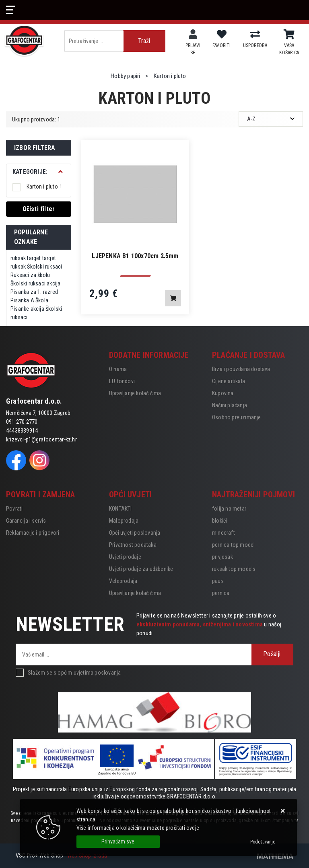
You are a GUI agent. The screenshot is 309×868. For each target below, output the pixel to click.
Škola (42, 300)
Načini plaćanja (230, 405)
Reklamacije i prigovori (33, 533)
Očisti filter (39, 209)
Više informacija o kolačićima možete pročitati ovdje (138, 828)
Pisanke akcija (27, 309)
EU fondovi (122, 381)
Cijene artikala (229, 381)
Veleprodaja (123, 581)
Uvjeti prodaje (125, 557)
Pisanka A (22, 300)
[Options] (263, 842)
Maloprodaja (124, 521)
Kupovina (223, 393)
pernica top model (233, 545)
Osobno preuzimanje (237, 417)
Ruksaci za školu (30, 275)
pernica (221, 593)
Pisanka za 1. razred (34, 292)
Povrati (14, 509)
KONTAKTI (121, 509)
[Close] (118, 842)
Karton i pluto (44, 187)
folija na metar (229, 509)
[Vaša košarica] (289, 35)
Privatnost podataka (133, 545)
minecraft (224, 533)
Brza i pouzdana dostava (241, 369)
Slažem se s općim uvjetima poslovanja (74, 673)
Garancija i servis (26, 521)
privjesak (222, 557)
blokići (219, 521)
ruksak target (26, 258)
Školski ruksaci (44, 267)
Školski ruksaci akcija (35, 283)
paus (218, 581)
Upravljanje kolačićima (135, 393)
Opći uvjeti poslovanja (135, 533)
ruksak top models (234, 569)
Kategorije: (30, 172)
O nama (118, 369)
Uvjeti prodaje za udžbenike (141, 569)
